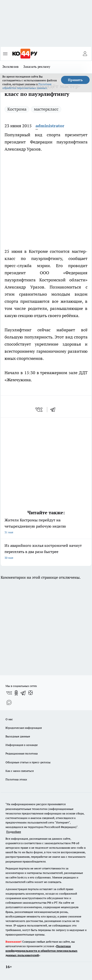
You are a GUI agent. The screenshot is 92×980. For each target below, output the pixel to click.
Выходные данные (18, 736)
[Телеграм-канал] (23, 693)
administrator (50, 126)
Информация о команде (22, 745)
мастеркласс (46, 109)
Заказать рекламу (37, 67)
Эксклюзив (10, 67)
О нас (9, 719)
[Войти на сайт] (85, 54)
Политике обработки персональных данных (27, 86)
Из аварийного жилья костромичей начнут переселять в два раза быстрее (46, 552)
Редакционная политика (22, 753)
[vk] (39, 410)
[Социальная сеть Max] (9, 702)
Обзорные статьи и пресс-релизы (28, 762)
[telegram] (54, 410)
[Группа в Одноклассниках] (16, 693)
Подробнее (14, 832)
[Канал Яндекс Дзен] (31, 693)
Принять (75, 80)
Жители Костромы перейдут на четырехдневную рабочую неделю (46, 527)
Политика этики (16, 779)
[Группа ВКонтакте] (9, 693)
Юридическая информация (24, 728)
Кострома (17, 109)
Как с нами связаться (20, 771)
